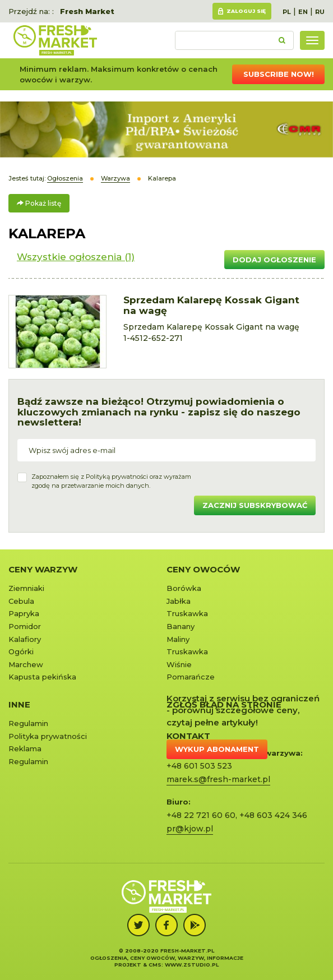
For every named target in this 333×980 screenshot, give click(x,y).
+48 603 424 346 (273, 815)
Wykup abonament (217, 749)
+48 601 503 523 (199, 766)
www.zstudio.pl (192, 965)
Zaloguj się (246, 11)
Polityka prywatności (48, 736)
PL (287, 12)
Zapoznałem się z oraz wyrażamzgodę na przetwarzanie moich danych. (111, 481)
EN (303, 12)
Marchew (26, 664)
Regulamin (28, 723)
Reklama (25, 748)
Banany (181, 626)
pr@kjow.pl (190, 829)
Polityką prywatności (117, 477)
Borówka (184, 588)
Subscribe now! (279, 74)
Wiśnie (179, 664)
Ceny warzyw (43, 569)
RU (320, 12)
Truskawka (187, 613)
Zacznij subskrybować (255, 505)
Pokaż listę (39, 203)
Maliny (178, 639)
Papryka (24, 613)
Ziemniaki (26, 588)
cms (155, 965)
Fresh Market (87, 11)
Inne (19, 704)
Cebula (21, 601)
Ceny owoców (203, 569)
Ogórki (21, 651)
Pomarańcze (191, 677)
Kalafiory (25, 639)
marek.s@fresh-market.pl (218, 779)
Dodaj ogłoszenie (274, 260)
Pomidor (25, 626)
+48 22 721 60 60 (201, 815)
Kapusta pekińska (42, 677)
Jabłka (179, 601)
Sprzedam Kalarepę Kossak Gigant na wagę (211, 305)
